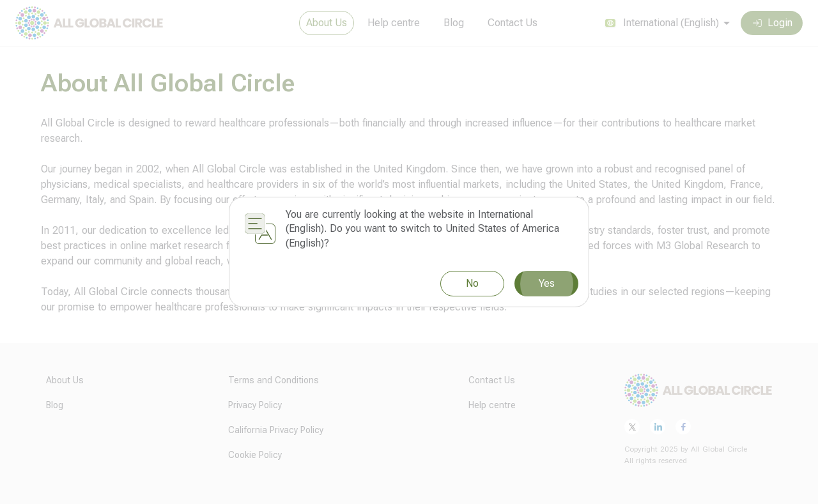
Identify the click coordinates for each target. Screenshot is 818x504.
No (472, 283)
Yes (546, 284)
